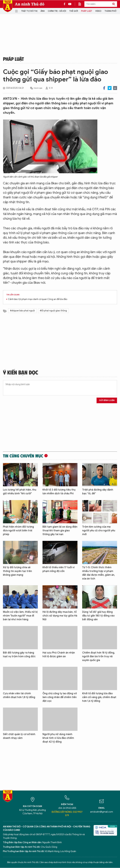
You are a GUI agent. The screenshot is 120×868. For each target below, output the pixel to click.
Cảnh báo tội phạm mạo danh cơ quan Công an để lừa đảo (38, 299)
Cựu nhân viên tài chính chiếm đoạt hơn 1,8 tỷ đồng (19, 695)
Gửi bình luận (107, 400)
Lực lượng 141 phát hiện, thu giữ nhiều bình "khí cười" (20, 492)
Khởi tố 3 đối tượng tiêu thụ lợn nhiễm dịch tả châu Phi (59, 492)
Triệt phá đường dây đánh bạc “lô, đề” (98, 492)
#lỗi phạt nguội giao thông (53, 311)
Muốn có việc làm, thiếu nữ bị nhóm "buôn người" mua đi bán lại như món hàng (20, 616)
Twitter (110, 88)
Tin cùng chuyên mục (23, 456)
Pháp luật (87, 11)
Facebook (104, 88)
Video (98, 11)
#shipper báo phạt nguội (22, 311)
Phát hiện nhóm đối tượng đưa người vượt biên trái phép (18, 531)
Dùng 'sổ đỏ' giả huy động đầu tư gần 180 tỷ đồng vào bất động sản (98, 616)
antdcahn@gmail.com (102, 812)
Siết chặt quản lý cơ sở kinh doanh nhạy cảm (19, 736)
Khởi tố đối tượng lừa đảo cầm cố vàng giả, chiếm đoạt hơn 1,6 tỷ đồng (99, 697)
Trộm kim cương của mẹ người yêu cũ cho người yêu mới (99, 531)
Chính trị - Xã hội (57, 11)
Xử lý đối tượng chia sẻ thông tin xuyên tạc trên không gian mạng (17, 571)
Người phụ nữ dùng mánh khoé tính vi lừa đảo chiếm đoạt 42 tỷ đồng (58, 738)
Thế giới (74, 11)
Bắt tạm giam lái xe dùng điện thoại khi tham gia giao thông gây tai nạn (60, 531)
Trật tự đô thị (29, 11)
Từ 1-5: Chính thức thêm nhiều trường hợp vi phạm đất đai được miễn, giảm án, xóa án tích (99, 573)
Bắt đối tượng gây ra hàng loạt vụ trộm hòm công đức (19, 655)
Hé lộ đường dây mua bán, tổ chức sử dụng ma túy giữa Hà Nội (60, 616)
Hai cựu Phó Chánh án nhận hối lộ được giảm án (59, 655)
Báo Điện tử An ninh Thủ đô (8, 6)
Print (115, 88)
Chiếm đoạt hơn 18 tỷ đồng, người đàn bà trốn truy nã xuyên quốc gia (99, 656)
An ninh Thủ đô (30, 4)
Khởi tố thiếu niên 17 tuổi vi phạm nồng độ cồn (59, 569)
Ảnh (43, 11)
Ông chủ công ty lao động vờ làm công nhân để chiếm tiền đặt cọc (60, 697)
